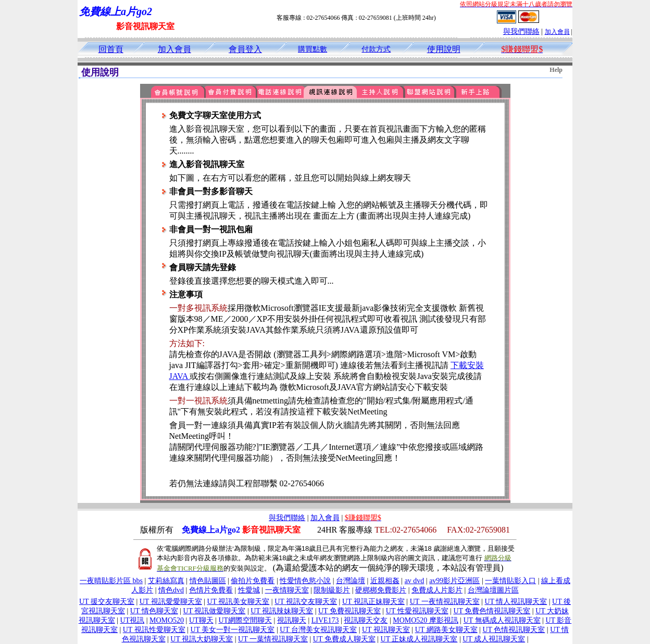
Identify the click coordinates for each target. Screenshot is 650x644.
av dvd (415, 581)
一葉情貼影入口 (510, 581)
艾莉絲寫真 (166, 581)
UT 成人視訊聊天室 (494, 639)
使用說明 (444, 49)
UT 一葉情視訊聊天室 (273, 639)
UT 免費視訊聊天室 (349, 611)
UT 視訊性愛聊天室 (154, 630)
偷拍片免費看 (253, 581)
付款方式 (376, 49)
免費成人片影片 (437, 590)
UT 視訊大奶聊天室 (202, 639)
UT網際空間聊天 (245, 620)
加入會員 (557, 32)
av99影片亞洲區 (454, 581)
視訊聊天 (292, 620)
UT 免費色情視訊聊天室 (492, 611)
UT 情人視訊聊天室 (516, 602)
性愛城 (249, 590)
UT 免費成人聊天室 (344, 639)
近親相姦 (385, 581)
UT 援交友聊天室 (107, 602)
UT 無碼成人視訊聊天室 (502, 620)
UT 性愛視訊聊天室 (417, 611)
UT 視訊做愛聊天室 (214, 611)
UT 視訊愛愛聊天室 (171, 602)
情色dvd (171, 590)
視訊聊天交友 (366, 620)
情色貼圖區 (208, 581)
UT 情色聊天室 (154, 611)
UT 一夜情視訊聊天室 (445, 602)
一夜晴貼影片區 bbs (111, 581)
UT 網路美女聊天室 (446, 630)
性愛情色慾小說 (305, 581)
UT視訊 (133, 620)
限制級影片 (332, 590)
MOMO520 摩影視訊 (426, 620)
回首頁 (111, 49)
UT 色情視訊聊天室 (514, 630)
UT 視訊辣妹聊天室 (282, 611)
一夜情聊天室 (287, 590)
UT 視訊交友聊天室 (306, 602)
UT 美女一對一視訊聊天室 (232, 630)
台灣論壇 (351, 581)
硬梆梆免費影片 (381, 590)
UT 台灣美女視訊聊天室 (318, 630)
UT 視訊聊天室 (386, 630)
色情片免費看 (211, 590)
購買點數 (312, 49)
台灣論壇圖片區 (493, 590)
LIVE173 (325, 620)
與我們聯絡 (521, 31)
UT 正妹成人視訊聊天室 (419, 639)
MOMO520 (167, 620)
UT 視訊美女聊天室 (238, 602)
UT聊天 (201, 620)
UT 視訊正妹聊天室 (373, 602)
